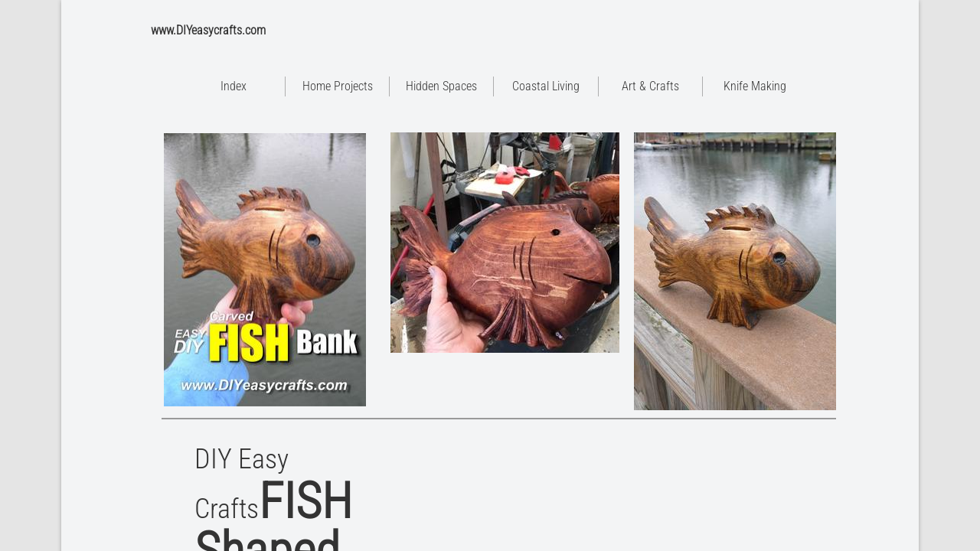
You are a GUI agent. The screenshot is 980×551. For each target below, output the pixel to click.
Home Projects (338, 86)
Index (234, 86)
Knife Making (755, 86)
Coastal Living (546, 86)
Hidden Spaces (441, 86)
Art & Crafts (650, 86)
